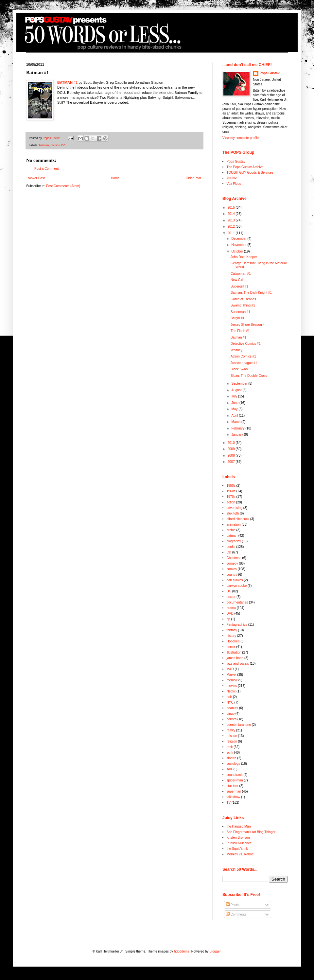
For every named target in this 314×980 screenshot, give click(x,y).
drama (231, 608)
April (235, 416)
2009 (231, 449)
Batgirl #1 (237, 318)
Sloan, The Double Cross (249, 376)
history (231, 636)
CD (229, 552)
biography (234, 541)
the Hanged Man (239, 826)
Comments (236, 914)
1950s (231, 486)
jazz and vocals (238, 664)
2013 (231, 220)
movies (232, 686)
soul (230, 769)
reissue (232, 736)
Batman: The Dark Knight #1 (251, 293)
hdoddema (182, 951)
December (239, 239)
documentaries (237, 602)
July (235, 396)
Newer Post (36, 178)
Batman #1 (238, 337)
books (231, 547)
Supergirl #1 (239, 286)
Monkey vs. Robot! (240, 854)
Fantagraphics (237, 625)
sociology (234, 764)
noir (229, 697)
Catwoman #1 (241, 274)
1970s (231, 497)
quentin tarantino (239, 725)
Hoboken (233, 641)
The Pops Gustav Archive (245, 167)
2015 (231, 208)
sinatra (232, 758)
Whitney (236, 350)
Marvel (232, 675)
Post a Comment (46, 169)
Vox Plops (234, 184)
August (237, 390)
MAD (230, 669)
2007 (231, 462)
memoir (232, 680)
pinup (231, 714)
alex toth (233, 513)
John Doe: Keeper (244, 257)
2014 (231, 214)
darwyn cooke (237, 586)
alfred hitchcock (238, 519)
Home (115, 178)
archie (231, 530)
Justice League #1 (244, 363)
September (240, 384)
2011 (231, 233)
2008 (231, 455)
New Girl (237, 280)
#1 (67, 82)
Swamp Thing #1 (243, 305)
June (235, 403)
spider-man (235, 780)
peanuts (233, 708)
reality (231, 730)
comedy (232, 563)
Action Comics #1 (243, 356)
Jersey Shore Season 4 (248, 325)
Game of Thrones (243, 299)
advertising (235, 508)
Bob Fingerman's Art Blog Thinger (251, 832)
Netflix (231, 691)
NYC (230, 702)
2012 (231, 227)
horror (231, 647)
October (237, 251)
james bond (235, 658)
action (231, 502)
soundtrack (235, 775)
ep (228, 619)
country (232, 575)
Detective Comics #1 (246, 344)
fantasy (232, 630)
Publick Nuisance (239, 843)
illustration (234, 652)
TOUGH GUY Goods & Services (250, 173)
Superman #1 (240, 312)
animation (234, 525)
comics (55, 145)
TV (229, 803)
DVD (230, 613)
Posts (232, 905)
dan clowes (235, 580)
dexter (231, 597)
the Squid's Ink (237, 849)
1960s (231, 491)
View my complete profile (241, 138)
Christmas (234, 558)
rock (230, 747)
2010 (231, 443)
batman (44, 145)
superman (234, 791)
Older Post (193, 178)
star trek (233, 786)
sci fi (230, 752)
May (235, 409)
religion (232, 741)
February (238, 428)
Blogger (215, 951)
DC (64, 145)
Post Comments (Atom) (63, 186)
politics (232, 719)
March (236, 422)
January (237, 435)
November (239, 245)
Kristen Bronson (238, 838)
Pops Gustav (270, 73)
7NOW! (232, 178)
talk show (234, 797)
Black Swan (239, 369)
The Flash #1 (240, 331)
